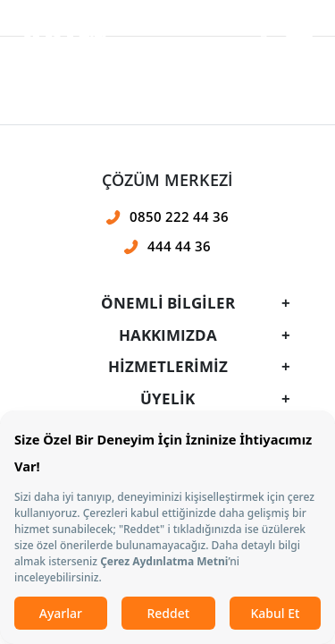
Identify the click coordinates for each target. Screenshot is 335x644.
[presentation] (167, 255)
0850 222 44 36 (179, 216)
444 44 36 (179, 246)
